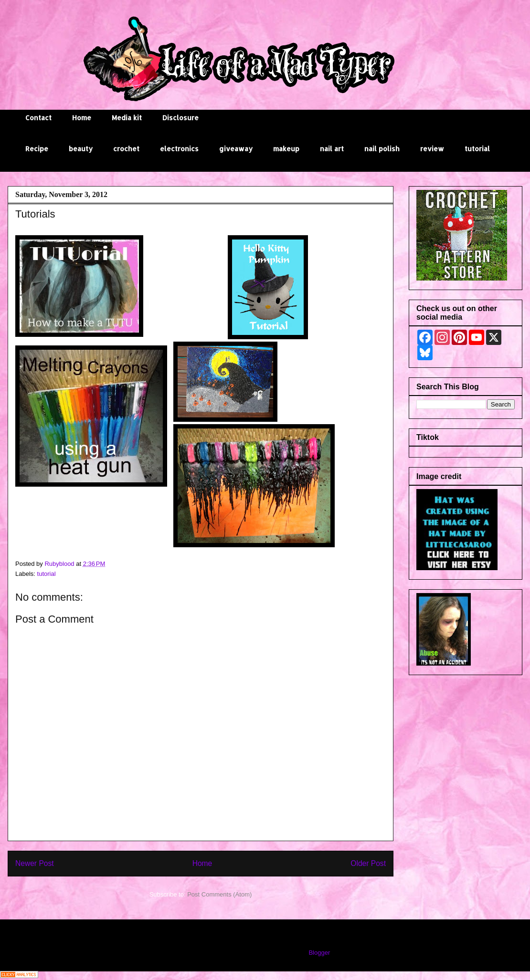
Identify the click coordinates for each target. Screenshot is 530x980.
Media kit (127, 118)
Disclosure (180, 118)
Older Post (368, 863)
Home (82, 118)
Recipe (37, 149)
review (432, 149)
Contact (38, 118)
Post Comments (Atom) (219, 894)
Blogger (319, 953)
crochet (126, 149)
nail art (332, 149)
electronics (179, 149)
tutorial (477, 149)
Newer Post (35, 863)
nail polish (382, 149)
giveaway (236, 149)
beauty (81, 149)
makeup (286, 149)
